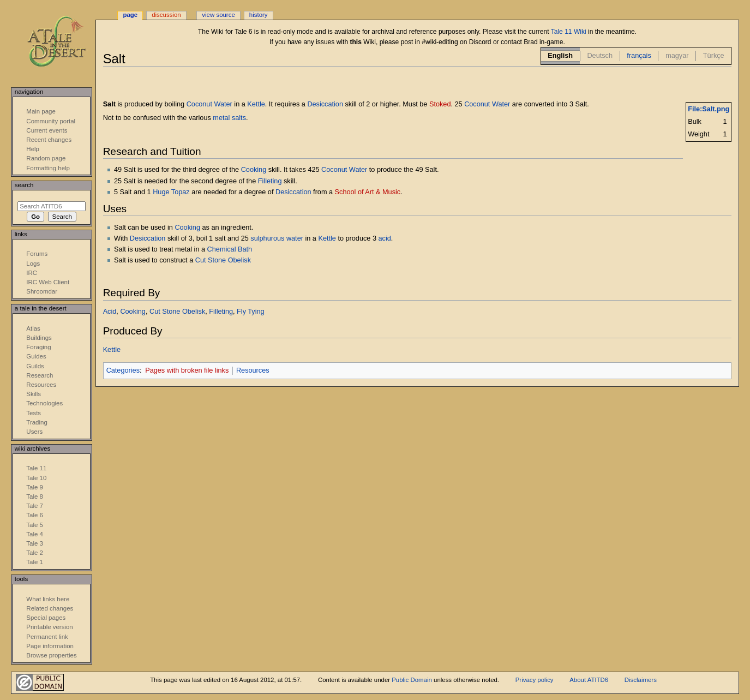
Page (130, 15)
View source (218, 15)
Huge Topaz (171, 192)
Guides (36, 356)
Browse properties (51, 655)
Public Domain (412, 680)
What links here (48, 599)
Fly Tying (251, 312)
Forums (37, 254)
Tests (34, 413)
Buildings (39, 338)
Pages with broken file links (187, 370)
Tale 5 (35, 525)
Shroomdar (42, 291)
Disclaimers (641, 680)
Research (40, 375)
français (639, 56)
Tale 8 (35, 496)
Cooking (254, 170)
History (259, 15)
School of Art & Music (368, 192)
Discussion (166, 15)
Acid (110, 312)
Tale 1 (35, 562)
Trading (37, 422)
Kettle (256, 104)
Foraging (38, 347)
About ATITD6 (589, 680)
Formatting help (48, 168)
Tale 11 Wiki (569, 32)
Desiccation (325, 104)
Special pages (46, 618)
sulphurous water (277, 238)
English (560, 56)
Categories (123, 370)
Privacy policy (535, 680)
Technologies (44, 403)
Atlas (33, 328)
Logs (33, 264)
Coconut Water (209, 104)
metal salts (229, 118)
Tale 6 (35, 515)
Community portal (51, 121)
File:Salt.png (709, 109)
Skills (34, 394)
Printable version (49, 627)
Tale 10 (36, 478)
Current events (47, 130)
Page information (50, 646)
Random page (46, 158)
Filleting (270, 181)
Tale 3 (35, 543)
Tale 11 (36, 468)
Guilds (35, 366)
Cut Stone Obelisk (223, 260)
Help (33, 149)
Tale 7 (35, 506)
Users (34, 432)
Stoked (440, 104)
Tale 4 (35, 534)
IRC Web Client (48, 282)
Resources (253, 370)
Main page (41, 111)
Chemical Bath (230, 249)
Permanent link (47, 637)
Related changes (50, 608)
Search (24, 185)
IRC (32, 273)
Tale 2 (35, 553)
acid (385, 238)
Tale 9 (35, 487)
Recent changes (49, 140)
